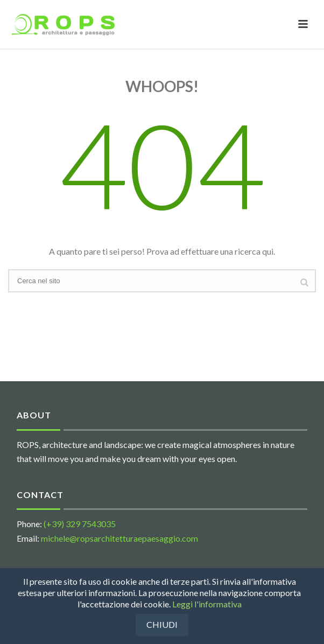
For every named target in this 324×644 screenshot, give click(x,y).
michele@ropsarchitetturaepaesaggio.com (119, 538)
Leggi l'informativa (207, 604)
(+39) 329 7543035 (80, 524)
